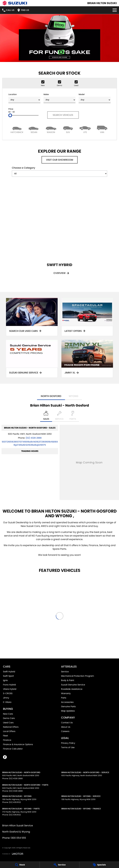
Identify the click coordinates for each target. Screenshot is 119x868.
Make (60, 98)
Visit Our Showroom (60, 160)
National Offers (11, 727)
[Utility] (85, 129)
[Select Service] (59, 416)
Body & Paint (68, 680)
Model (95, 98)
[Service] (60, 865)
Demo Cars (9, 718)
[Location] (46, 416)
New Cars (8, 714)
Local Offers (9, 731)
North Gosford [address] (51, 396)
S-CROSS (8, 693)
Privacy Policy (68, 743)
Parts (64, 698)
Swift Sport (8, 676)
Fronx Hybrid (9, 685)
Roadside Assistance (72, 689)
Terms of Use (68, 747)
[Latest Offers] (87, 317)
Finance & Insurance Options (18, 744)
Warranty (66, 693)
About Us (66, 727)
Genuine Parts (68, 706)
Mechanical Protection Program (78, 676)
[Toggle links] (13, 854)
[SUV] (68, 129)
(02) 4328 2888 (34, 438)
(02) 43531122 (15, 802)
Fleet (5, 736)
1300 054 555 (18, 838)
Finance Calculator (13, 749)
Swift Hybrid (9, 672)
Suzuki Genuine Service (73, 685)
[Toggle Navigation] (115, 10)
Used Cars (8, 723)
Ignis (5, 680)
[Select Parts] (73, 416)
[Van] (102, 129)
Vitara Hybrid (10, 689)
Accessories (67, 702)
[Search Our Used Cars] (32, 317)
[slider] (10, 115)
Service (65, 672)
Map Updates (68, 711)
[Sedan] (34, 129)
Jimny (6, 698)
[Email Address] (30, 443)
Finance (7, 740)
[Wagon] (51, 129)
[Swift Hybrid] (59, 233)
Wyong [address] (73, 396)
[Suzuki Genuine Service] (32, 359)
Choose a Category (59, 171)
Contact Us (67, 723)
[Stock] (20, 865)
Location (24, 98)
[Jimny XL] (87, 359)
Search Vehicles (63, 115)
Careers (65, 731)
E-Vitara (7, 702)
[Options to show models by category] (59, 174)
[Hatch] (17, 129)
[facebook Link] (5, 757)
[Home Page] (15, 3)
